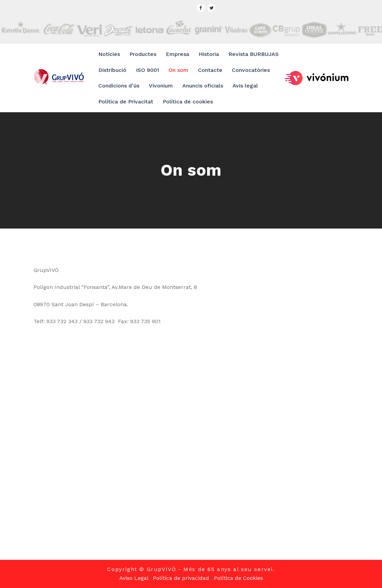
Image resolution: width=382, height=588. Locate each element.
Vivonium (161, 86)
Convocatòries (251, 70)
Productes (143, 54)
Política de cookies (188, 102)
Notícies (109, 54)
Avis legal (245, 86)
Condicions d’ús (119, 86)
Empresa (177, 54)
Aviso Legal (134, 578)
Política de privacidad (181, 578)
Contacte (210, 70)
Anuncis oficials (203, 86)
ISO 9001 (147, 70)
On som (178, 70)
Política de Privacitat (126, 102)
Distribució (112, 70)
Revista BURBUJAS (254, 54)
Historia (209, 54)
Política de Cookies (238, 578)
